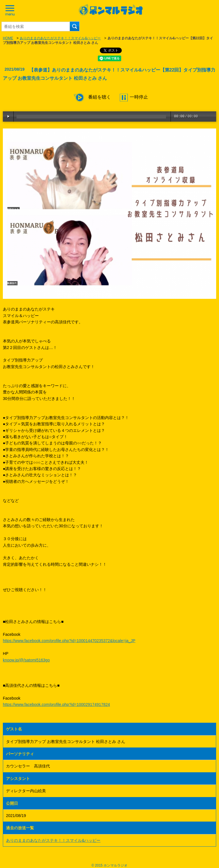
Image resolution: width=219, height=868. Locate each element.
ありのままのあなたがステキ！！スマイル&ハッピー (60, 38)
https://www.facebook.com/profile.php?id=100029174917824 (56, 704)
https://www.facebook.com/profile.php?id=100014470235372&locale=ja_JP (69, 641)
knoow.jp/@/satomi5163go (26, 660)
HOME (8, 38)
